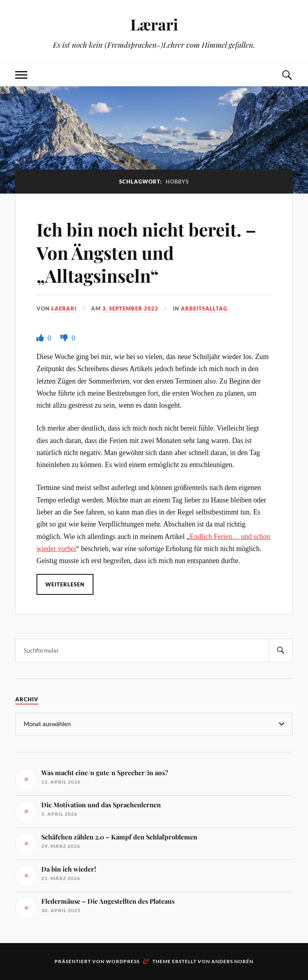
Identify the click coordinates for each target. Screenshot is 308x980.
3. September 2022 (130, 308)
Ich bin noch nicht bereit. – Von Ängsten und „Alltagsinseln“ (146, 252)
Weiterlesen (65, 584)
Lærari (154, 24)
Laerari (64, 308)
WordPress (123, 961)
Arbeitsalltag (204, 308)
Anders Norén (232, 961)
